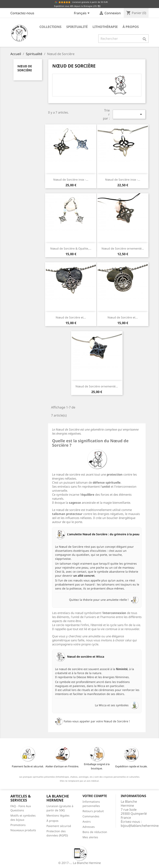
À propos (131, 27)
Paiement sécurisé (59, 826)
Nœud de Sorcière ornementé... (123, 248)
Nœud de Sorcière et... (71, 317)
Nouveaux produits (23, 830)
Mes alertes (90, 837)
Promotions (18, 825)
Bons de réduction (95, 832)
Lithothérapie (105, 27)
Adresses (89, 827)
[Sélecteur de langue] (82, 13)
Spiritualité (77, 27)
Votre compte (95, 796)
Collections (50, 27)
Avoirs (87, 821)
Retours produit (93, 811)
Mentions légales (58, 815)
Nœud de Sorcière (25, 68)
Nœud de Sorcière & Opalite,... (71, 248)
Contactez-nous (22, 13)
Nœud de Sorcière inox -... (71, 180)
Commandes (91, 816)
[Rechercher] (123, 39)
